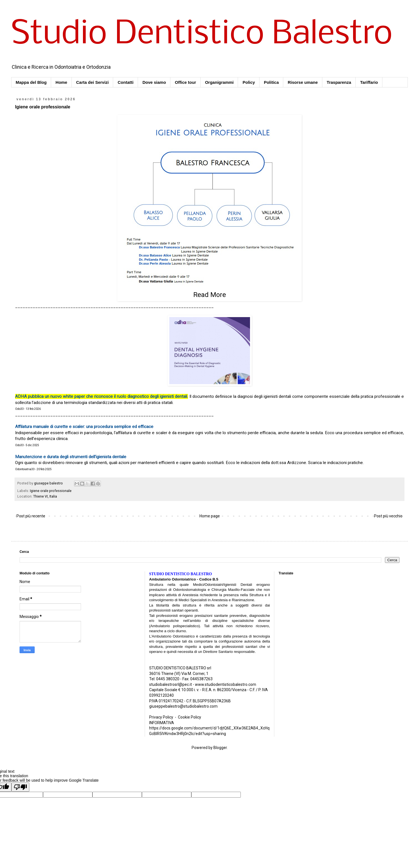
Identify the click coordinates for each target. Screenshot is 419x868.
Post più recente (31, 516)
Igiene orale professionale (51, 491)
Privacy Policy (161, 717)
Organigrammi (219, 82)
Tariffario (369, 82)
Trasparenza (339, 82)
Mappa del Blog (31, 82)
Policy (249, 82)
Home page (210, 516)
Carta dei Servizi (93, 82)
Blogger (220, 748)
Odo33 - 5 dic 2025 (27, 445)
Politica (271, 82)
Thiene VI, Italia (45, 496)
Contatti (126, 82)
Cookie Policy (190, 717)
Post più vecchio (388, 516)
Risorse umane (303, 82)
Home (61, 82)
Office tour (185, 82)
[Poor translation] (20, 787)
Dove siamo (154, 82)
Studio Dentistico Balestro (202, 35)
